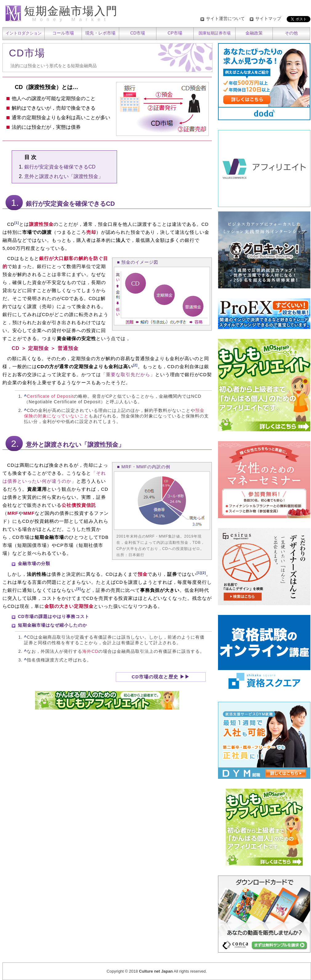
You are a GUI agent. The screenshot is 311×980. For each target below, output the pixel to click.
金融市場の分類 (34, 563)
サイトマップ (268, 18)
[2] (135, 365)
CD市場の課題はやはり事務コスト (54, 616)
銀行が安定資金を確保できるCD (60, 167)
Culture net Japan (156, 971)
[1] (17, 223)
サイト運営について (225, 18)
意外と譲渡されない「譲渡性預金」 (64, 176)
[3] (79, 589)
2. (15, 443)
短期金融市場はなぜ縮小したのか (53, 625)
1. (15, 203)
